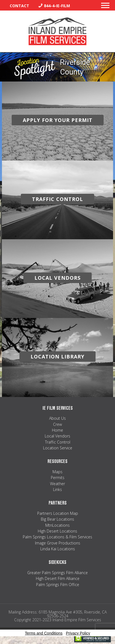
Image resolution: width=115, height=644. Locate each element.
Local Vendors (57, 436)
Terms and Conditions (44, 633)
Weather (57, 484)
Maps (57, 472)
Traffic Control (58, 442)
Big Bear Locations (57, 519)
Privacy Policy (78, 633)
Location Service (58, 448)
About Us (57, 418)
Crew (57, 424)
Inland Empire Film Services (57, 31)
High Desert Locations (57, 531)
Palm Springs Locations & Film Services (57, 537)
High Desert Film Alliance (58, 578)
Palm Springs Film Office (58, 585)
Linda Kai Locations (58, 549)
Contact (19, 6)
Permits (58, 478)
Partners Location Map (58, 513)
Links (57, 489)
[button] (105, 7)
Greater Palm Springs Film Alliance (57, 573)
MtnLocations (57, 525)
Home (57, 430)
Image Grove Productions (58, 543)
